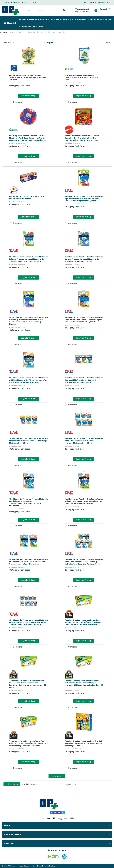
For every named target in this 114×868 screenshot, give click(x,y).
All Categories (16, 32)
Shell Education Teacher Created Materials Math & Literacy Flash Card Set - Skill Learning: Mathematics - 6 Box (84, 441)
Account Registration (103, 2)
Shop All (11, 23)
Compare (15, 102)
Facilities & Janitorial (39, 19)
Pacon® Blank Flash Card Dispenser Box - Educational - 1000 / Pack (27, 197)
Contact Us (33, 2)
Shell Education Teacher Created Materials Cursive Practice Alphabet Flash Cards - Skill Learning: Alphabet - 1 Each (84, 259)
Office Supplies (79, 19)
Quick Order (88, 2)
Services (22, 19)
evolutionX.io (50, 866)
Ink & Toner (38, 27)
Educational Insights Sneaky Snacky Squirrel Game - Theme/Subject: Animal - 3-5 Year (28, 77)
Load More (57, 776)
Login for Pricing (28, 96)
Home (4, 32)
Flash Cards (25, 86)
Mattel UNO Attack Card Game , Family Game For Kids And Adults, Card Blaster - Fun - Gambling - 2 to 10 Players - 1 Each (83, 138)
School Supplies (33, 32)
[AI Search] (63, 10)
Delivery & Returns (20, 2)
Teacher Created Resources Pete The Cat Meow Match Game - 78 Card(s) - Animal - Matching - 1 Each (83, 743)
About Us (7, 2)
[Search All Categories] (44, 10)
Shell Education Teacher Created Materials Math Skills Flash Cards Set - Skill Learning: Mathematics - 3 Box (29, 441)
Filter (108, 42)
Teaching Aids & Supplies (55, 32)
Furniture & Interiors (60, 19)
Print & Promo (25, 27)
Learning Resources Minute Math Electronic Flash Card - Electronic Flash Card (82, 77)
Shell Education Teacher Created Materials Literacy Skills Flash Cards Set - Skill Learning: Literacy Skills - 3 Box (84, 380)
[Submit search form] (53, 10)
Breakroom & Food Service (99, 19)
